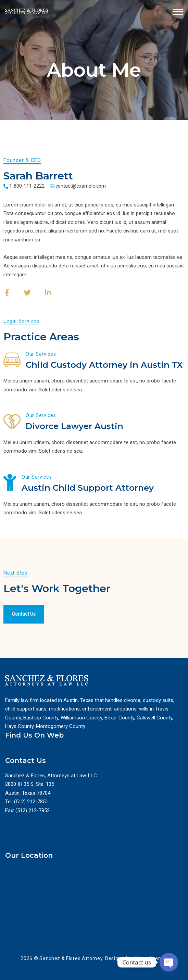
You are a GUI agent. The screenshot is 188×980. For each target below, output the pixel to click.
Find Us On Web (34, 735)
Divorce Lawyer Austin (74, 426)
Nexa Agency (151, 958)
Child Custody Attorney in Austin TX (104, 365)
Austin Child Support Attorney (88, 488)
